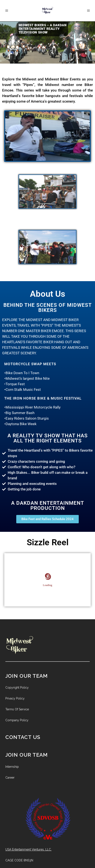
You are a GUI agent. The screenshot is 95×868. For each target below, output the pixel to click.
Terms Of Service (17, 709)
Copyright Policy (17, 688)
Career (10, 778)
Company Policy (17, 720)
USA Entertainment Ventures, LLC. (28, 849)
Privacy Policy (15, 698)
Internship (12, 767)
